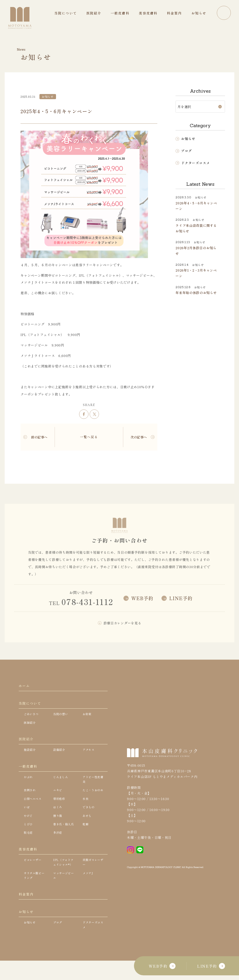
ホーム (25, 687)
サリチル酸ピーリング (34, 917)
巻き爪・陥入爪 (63, 851)
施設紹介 (31, 760)
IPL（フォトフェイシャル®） (63, 899)
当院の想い (62, 720)
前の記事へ (39, 437)
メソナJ (89, 914)
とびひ (29, 848)
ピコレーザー (34, 894)
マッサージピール (63, 917)
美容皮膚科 (29, 882)
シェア (84, 414)
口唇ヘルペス (34, 820)
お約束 (88, 720)
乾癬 (86, 848)
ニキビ (58, 805)
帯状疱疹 (60, 820)
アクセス (90, 760)
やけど (29, 839)
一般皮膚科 (29, 778)
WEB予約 (162, 966)
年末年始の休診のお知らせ (196, 293)
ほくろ (58, 830)
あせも (88, 839)
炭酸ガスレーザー (93, 897)
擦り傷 (58, 839)
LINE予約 (211, 966)
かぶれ (29, 791)
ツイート (94, 414)
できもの (90, 830)
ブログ (58, 971)
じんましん (62, 791)
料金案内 (27, 938)
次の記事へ (139, 437)
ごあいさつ (32, 720)
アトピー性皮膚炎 (93, 794)
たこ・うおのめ (93, 808)
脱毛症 (29, 863)
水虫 (86, 820)
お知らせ (27, 959)
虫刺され (31, 805)
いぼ (27, 830)
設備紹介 (60, 760)
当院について (32, 707)
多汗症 (58, 863)
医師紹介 (31, 729)
